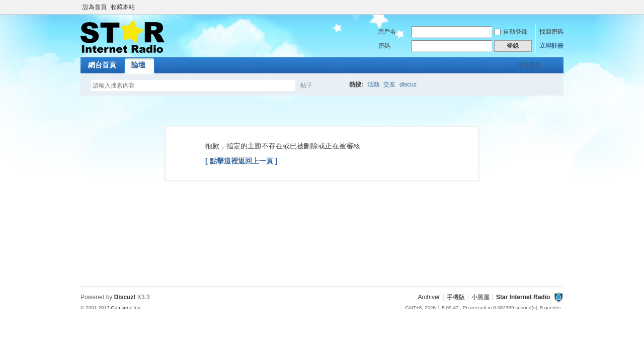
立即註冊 (551, 46)
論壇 (138, 65)
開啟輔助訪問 (561, 7)
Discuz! (125, 297)
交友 (389, 84)
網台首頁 (102, 65)
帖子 (306, 85)
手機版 (456, 297)
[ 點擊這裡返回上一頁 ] (241, 161)
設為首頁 (95, 7)
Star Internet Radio (523, 297)
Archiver (429, 297)
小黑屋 (480, 297)
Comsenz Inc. (126, 307)
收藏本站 (123, 7)
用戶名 (387, 32)
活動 (373, 84)
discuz (408, 84)
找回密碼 (551, 32)
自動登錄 (511, 32)
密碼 (384, 46)
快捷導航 (529, 65)
